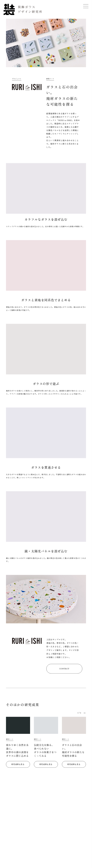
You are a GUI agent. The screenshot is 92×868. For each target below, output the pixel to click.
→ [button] (84, 713)
